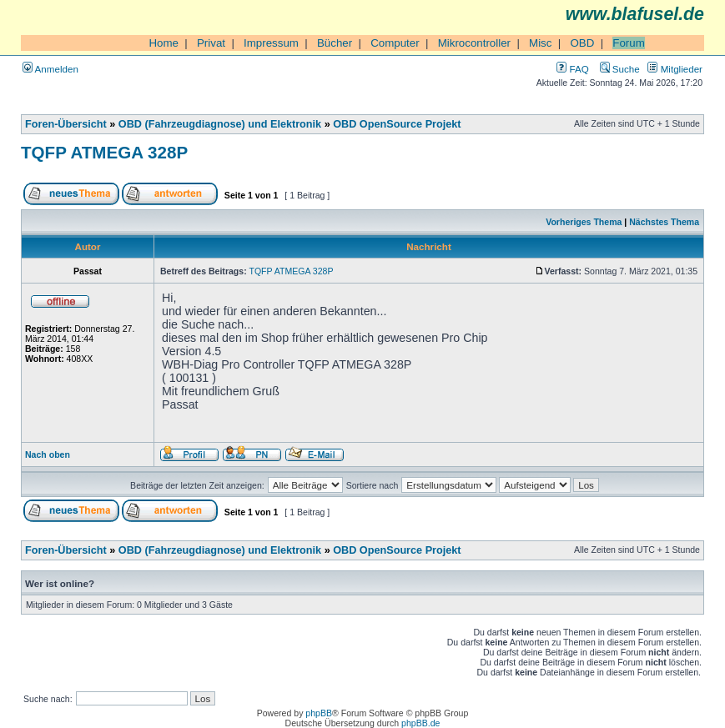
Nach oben (48, 454)
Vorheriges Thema (584, 222)
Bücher (335, 43)
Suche (620, 69)
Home (164, 43)
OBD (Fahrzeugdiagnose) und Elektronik (220, 124)
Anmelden (50, 69)
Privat (211, 43)
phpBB (319, 713)
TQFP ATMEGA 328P (104, 152)
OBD (582, 43)
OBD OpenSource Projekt (397, 124)
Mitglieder (675, 69)
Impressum (271, 43)
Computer (395, 43)
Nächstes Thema (664, 222)
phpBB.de (420, 723)
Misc (540, 43)
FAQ (572, 69)
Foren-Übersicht (66, 124)
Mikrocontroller (474, 43)
